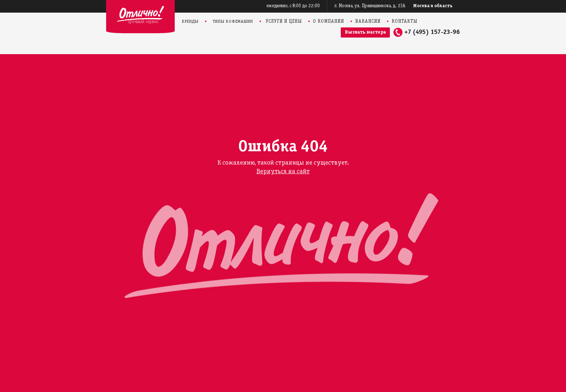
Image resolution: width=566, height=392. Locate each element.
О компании (328, 22)
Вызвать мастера (365, 32)
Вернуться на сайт (283, 172)
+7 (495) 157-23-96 (432, 32)
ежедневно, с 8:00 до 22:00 (293, 6)
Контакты (404, 22)
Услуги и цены (284, 22)
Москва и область (433, 6)
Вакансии (368, 22)
